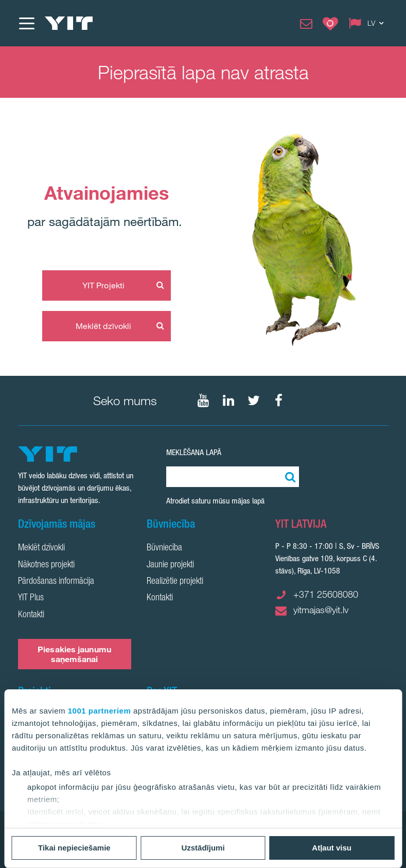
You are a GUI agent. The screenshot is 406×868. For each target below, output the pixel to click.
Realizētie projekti (175, 582)
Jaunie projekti (170, 565)
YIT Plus (31, 598)
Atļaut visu (332, 848)
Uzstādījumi (203, 848)
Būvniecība (164, 548)
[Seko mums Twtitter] (254, 401)
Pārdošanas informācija (56, 582)
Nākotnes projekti (46, 565)
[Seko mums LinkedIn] (228, 401)
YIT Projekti (103, 285)
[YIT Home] (69, 23)
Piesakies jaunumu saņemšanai (74, 654)
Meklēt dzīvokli (104, 326)
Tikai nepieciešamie (74, 848)
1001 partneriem (100, 711)
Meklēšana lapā (194, 452)
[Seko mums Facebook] (279, 401)
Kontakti (31, 615)
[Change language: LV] (368, 23)
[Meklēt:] (289, 477)
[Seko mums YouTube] (203, 401)
